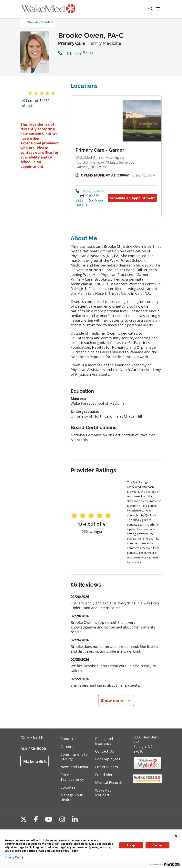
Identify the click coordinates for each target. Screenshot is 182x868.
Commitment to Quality (74, 757)
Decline (157, 845)
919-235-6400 (75, 53)
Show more (116, 700)
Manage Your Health (71, 797)
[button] (159, 9)
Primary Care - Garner (100, 150)
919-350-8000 (33, 748)
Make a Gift (35, 761)
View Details (89, 203)
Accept (131, 845)
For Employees (108, 759)
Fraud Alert (105, 775)
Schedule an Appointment (132, 198)
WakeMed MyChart (103, 793)
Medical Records (109, 782)
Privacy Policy (14, 857)
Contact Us (105, 751)
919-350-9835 (88, 198)
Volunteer (69, 787)
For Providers (106, 767)
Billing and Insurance (104, 741)
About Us (68, 739)
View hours (144, 175)
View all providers (40, 22)
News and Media (74, 767)
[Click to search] (151, 9)
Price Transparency (72, 777)
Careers (67, 746)
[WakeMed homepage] (48, 9)
